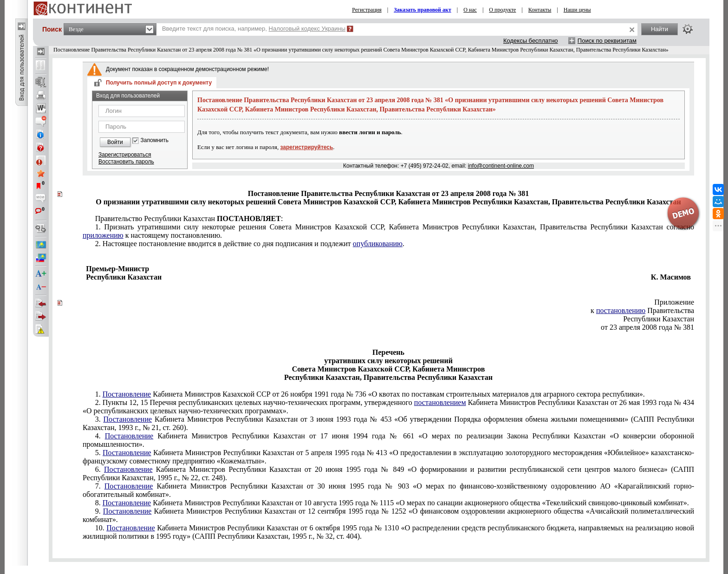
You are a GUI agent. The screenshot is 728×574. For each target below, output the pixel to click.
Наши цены (577, 10)
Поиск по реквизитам (607, 41)
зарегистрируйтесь (307, 147)
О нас (470, 10)
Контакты (540, 10)
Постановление (127, 394)
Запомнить (155, 140)
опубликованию (378, 244)
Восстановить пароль (126, 162)
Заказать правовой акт (422, 10)
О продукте (502, 10)
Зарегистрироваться (125, 155)
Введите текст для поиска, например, (254, 29)
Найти (660, 29)
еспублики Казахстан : (189, 219)
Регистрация (367, 10)
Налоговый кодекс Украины (307, 29)
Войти (115, 142)
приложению (103, 235)
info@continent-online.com (501, 166)
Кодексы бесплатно (531, 41)
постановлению (621, 310)
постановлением (440, 402)
